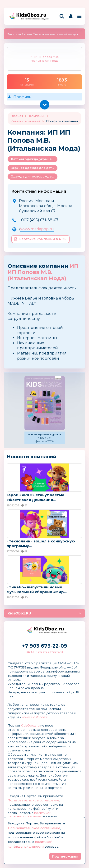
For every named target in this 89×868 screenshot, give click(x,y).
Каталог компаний (25, 121)
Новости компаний (32, 457)
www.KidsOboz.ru (36, 717)
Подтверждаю (65, 856)
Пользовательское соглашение (33, 800)
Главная (17, 116)
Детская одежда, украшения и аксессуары (34, 159)
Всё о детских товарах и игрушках (34, 19)
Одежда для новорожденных (34, 176)
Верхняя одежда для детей (33, 168)
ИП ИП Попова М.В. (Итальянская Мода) (43, 272)
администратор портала (45, 652)
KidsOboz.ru (30, 725)
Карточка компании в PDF (40, 239)
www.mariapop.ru (37, 229)
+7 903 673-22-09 (44, 646)
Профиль (22, 97)
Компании (37, 116)
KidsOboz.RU (19, 613)
